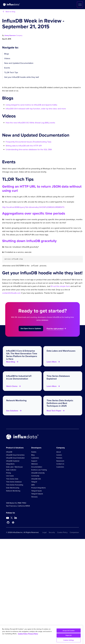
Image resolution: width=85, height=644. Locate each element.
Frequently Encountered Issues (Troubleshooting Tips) (28, 142)
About (59, 452)
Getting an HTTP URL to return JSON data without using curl (42, 188)
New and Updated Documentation (19, 63)
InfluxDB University (38, 473)
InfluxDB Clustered (13, 461)
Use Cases (10, 476)
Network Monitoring (13, 491)
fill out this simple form (60, 286)
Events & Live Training (39, 470)
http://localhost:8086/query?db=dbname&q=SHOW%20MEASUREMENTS (33, 207)
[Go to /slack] (13, 522)
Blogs (7, 54)
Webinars (35, 464)
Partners (59, 458)
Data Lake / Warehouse (14, 467)
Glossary (34, 497)
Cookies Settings (69, 640)
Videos (7, 58)
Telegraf (34, 482)
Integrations (10, 464)
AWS (33, 485)
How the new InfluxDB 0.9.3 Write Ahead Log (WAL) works (30, 123)
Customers (35, 458)
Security (52, 532)
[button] (80, 5)
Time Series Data (12, 479)
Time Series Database (14, 482)
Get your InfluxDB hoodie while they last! (22, 77)
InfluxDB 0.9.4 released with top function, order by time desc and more (36, 109)
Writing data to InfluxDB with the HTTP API (24, 146)
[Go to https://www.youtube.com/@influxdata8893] (8, 518)
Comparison (74, 532)
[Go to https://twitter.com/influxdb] (12, 518)
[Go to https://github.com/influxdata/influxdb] (8, 522)
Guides (34, 452)
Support (34, 461)
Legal (44, 532)
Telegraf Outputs (37, 494)
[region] (41, 635)
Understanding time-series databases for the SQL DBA (29, 149)
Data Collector (11, 470)
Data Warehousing (13, 488)
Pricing (8, 473)
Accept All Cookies (69, 631)
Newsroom (60, 461)
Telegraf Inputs (37, 491)
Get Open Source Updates (31, 328)
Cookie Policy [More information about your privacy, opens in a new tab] (23, 634)
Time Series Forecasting (15, 485)
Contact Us (60, 464)
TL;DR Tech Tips (11, 72)
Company (19, 35)
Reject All (69, 635)
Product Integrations (38, 488)
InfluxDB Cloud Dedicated (15, 458)
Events (7, 68)
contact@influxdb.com (11, 293)
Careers (59, 455)
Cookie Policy (62, 532)
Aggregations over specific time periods (34, 213)
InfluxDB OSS (36, 479)
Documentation (37, 467)
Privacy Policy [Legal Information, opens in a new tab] (33, 634)
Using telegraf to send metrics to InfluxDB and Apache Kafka (31, 105)
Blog (33, 455)
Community (35, 476)
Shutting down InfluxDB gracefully (29, 241)
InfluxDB (9, 452)
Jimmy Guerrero (10, 35)
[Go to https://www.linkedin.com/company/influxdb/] (16, 518)
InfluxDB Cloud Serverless (15, 455)
